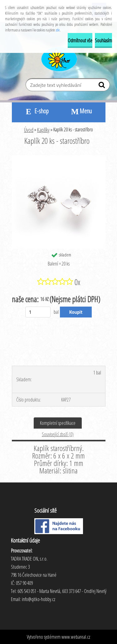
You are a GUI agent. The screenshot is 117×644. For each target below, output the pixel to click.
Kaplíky (43, 130)
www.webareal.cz (76, 637)
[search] (102, 86)
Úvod (29, 130)
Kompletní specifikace (58, 423)
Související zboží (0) (58, 434)
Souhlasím (103, 40)
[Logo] (58, 58)
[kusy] (38, 312)
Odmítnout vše (80, 40)
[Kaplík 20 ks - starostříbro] (59, 158)
